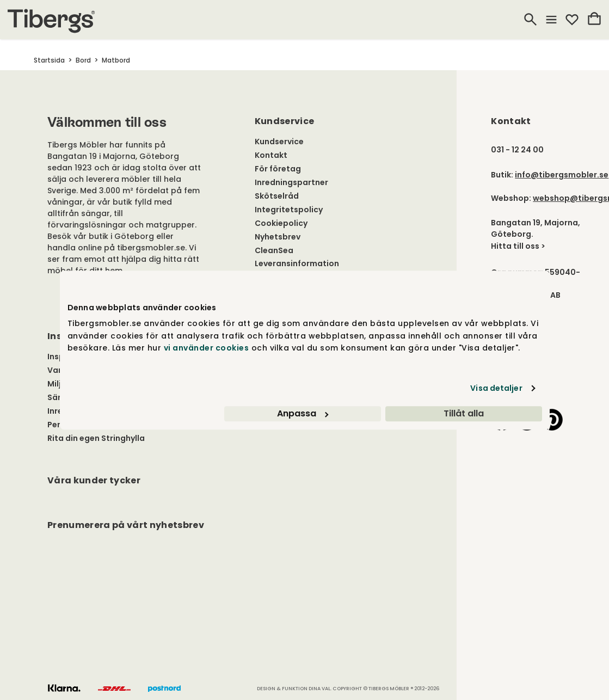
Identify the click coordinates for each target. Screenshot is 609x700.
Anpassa (303, 413)
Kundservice (279, 142)
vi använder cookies (207, 348)
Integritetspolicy (289, 210)
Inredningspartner (291, 182)
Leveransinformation (297, 263)
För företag (278, 169)
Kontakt (271, 155)
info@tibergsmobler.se (562, 175)
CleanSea (274, 250)
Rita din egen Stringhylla (96, 438)
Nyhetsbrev (278, 237)
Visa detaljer (496, 388)
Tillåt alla (464, 413)
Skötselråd (277, 196)
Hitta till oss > (518, 246)
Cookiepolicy (281, 223)
